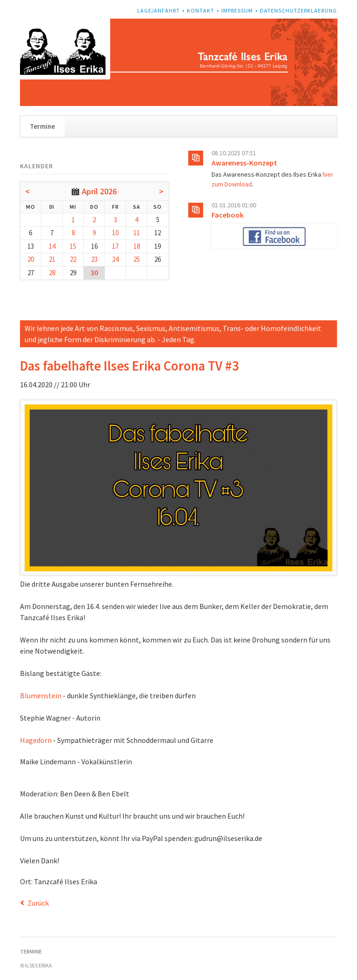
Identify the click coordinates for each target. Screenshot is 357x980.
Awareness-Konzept (244, 163)
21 (52, 259)
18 (137, 246)
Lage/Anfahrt (159, 10)
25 (137, 259)
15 (73, 246)
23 (94, 259)
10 (115, 233)
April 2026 (99, 191)
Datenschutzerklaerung (298, 10)
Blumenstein (41, 695)
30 (94, 273)
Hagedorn (36, 740)
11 (137, 233)
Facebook (228, 215)
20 (31, 259)
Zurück (38, 903)
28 (52, 273)
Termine (42, 126)
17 (115, 246)
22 (73, 259)
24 (115, 259)
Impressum (237, 10)
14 (52, 246)
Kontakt (201, 10)
